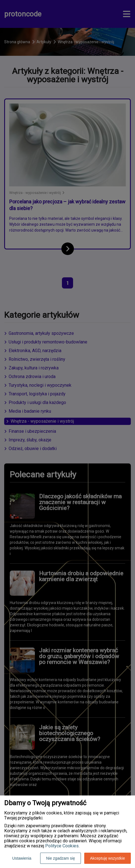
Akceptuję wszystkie (108, 858)
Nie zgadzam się (61, 858)
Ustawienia (22, 858)
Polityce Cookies (62, 846)
